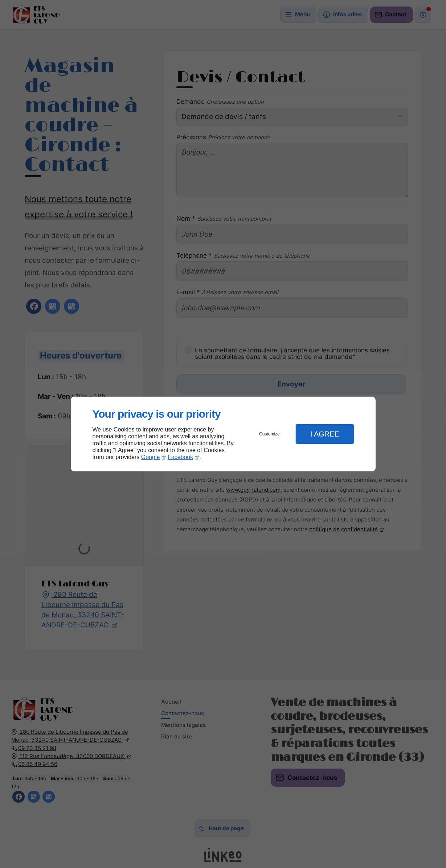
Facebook (180, 457)
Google (151, 457)
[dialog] (223, 434)
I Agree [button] (325, 434)
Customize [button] (269, 434)
